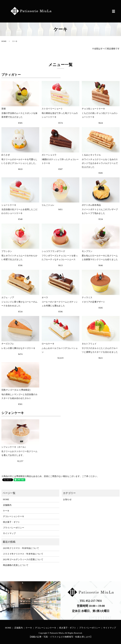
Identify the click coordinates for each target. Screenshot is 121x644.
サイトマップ (9, 533)
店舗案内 (7, 505)
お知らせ (67, 499)
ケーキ (6, 511)
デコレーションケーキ (14, 516)
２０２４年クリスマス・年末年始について (23, 554)
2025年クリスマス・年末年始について (21, 548)
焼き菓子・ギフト (11, 522)
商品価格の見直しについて (16, 565)
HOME (4, 41)
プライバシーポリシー (14, 528)
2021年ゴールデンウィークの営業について (23, 559)
